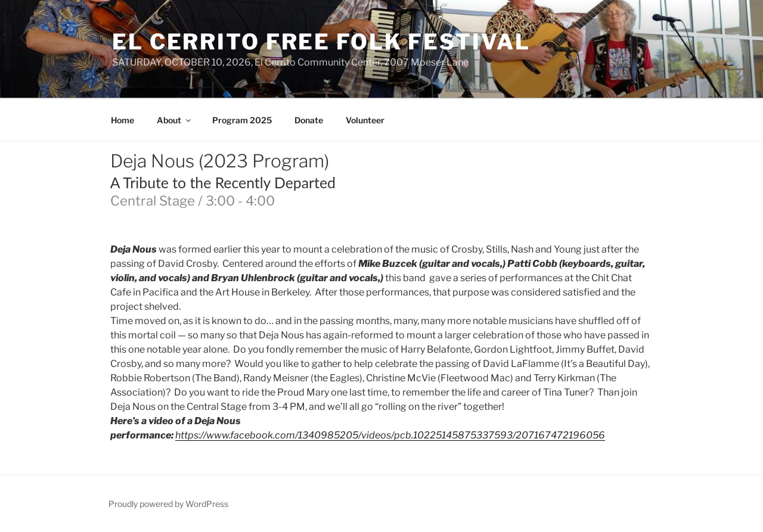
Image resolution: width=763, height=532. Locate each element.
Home (122, 120)
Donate (309, 120)
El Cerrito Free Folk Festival (321, 42)
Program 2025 (242, 120)
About (175, 120)
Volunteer (365, 120)
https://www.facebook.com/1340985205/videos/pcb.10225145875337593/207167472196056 (390, 435)
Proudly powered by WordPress (168, 504)
